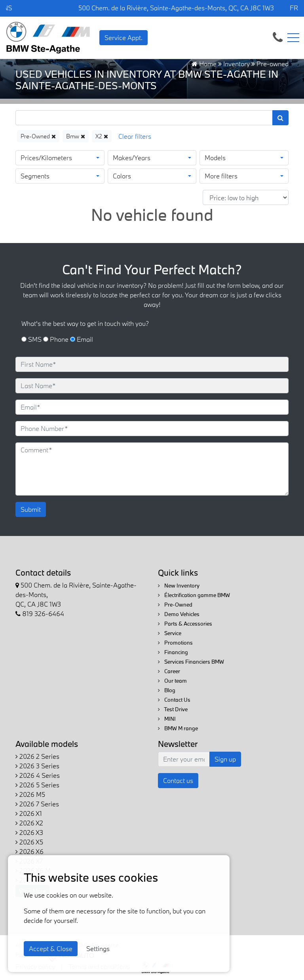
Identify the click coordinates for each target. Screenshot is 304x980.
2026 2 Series (37, 756)
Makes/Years (132, 158)
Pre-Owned (38, 136)
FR (294, 8)
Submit (31, 509)
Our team (172, 681)
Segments (35, 176)
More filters (221, 176)
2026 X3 (29, 832)
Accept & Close (51, 948)
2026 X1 (29, 813)
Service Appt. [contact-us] (123, 37)
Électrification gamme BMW (194, 595)
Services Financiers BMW (191, 662)
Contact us (178, 780)
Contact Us (174, 700)
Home (204, 64)
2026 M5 (30, 794)
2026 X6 (29, 851)
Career (169, 671)
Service (170, 633)
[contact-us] (278, 37)
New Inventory (179, 586)
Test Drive (173, 709)
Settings (98, 948)
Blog (167, 690)
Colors (122, 176)
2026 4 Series (38, 775)
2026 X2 (29, 823)
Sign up (225, 759)
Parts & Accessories (185, 624)
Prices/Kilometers (46, 158)
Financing (173, 652)
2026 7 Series (37, 804)
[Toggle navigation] (293, 38)
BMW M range (178, 728)
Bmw (76, 136)
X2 (102, 136)
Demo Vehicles (179, 614)
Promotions (175, 643)
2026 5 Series (37, 785)
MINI (167, 719)
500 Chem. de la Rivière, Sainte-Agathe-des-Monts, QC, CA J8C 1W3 (176, 8)
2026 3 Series (37, 766)
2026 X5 (29, 842)
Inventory (237, 64)
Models (215, 158)
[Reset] (135, 136)
